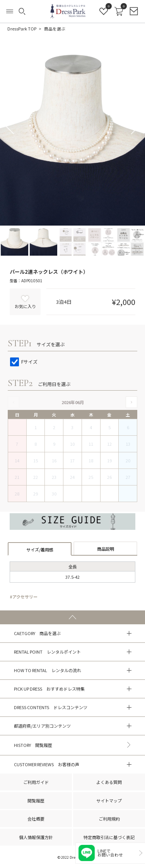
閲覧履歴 (36, 801)
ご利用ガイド (36, 782)
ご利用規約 (109, 819)
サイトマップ (109, 801)
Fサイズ (24, 362)
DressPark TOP (22, 29)
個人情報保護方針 (36, 837)
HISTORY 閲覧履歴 (33, 745)
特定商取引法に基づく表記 (109, 837)
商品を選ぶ (55, 29)
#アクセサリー (24, 597)
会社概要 (36, 819)
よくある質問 (109, 782)
